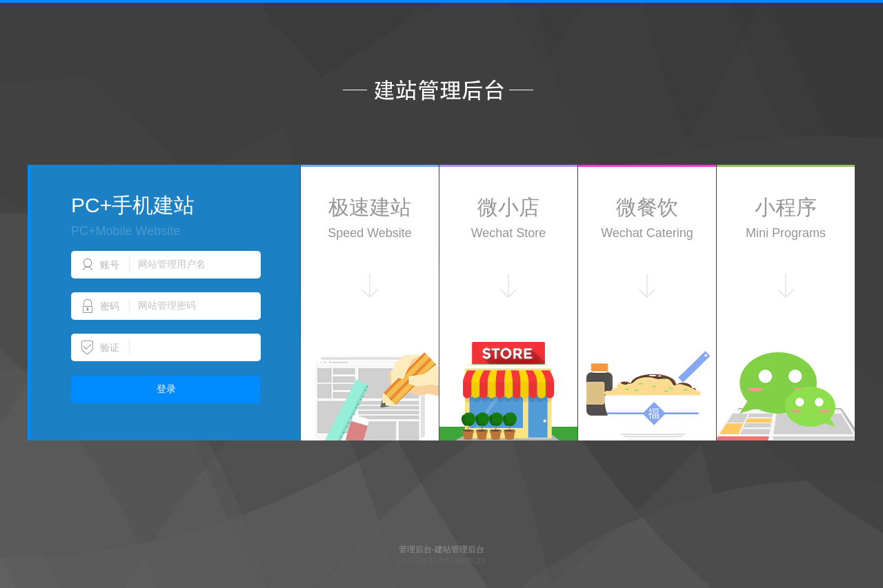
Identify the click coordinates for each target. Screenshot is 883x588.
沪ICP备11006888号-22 (442, 561)
